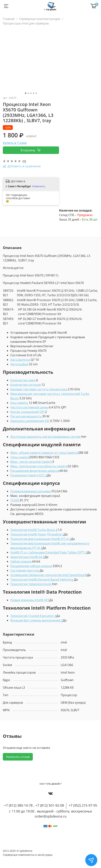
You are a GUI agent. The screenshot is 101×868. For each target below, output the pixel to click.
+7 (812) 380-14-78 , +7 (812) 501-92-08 (34, 805)
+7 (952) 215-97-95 (83, 805)
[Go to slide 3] (31, 93)
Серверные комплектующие (40, 19)
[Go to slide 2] (28, 93)
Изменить (39, 186)
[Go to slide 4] (34, 93)
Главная (9, 19)
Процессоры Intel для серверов (26, 23)
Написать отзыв (18, 757)
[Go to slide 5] (36, 93)
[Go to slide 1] (26, 93)
